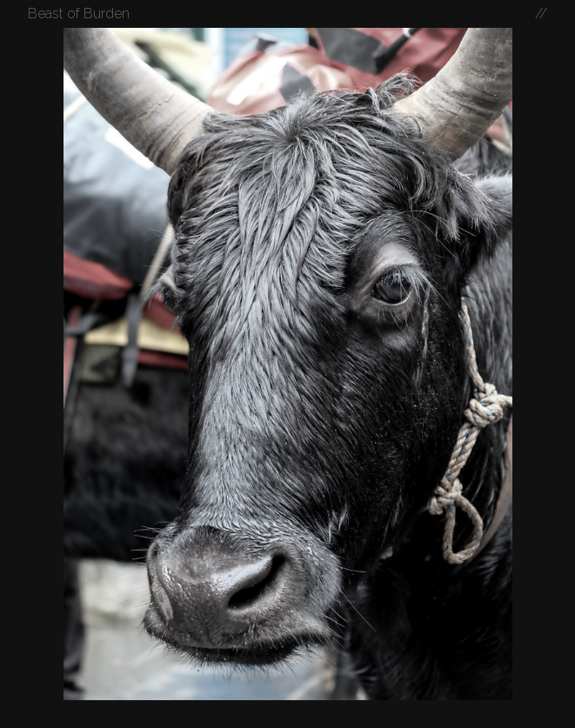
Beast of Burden (79, 13)
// (541, 13)
